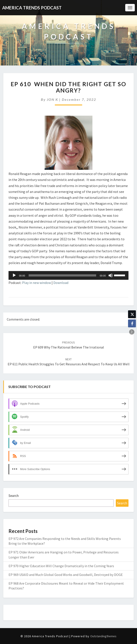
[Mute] (111, 275)
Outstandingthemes (103, 636)
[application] (68, 275)
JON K (52, 99)
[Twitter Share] (132, 314)
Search (14, 496)
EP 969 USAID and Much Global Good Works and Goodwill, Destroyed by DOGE (66, 575)
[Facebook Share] (132, 323)
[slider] (62, 275)
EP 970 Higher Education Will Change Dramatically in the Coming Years (61, 566)
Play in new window (36, 283)
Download (61, 283)
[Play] (14, 275)
